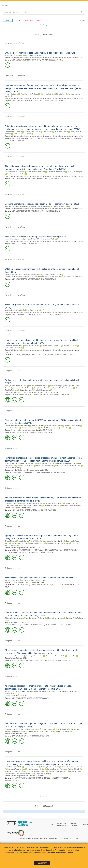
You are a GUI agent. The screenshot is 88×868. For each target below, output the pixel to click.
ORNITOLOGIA (17, 244)
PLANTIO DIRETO (20, 552)
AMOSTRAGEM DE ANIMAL (51, 211)
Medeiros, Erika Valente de (66, 463)
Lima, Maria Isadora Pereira (30, 729)
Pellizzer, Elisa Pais (48, 463)
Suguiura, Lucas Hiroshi (30, 428)
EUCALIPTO (16, 778)
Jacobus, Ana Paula (70, 346)
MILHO (19, 432)
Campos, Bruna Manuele (13, 132)
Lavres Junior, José (43, 773)
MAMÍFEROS (32, 179)
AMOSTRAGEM (46, 585)
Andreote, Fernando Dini (13, 771)
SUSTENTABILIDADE (65, 660)
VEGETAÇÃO (58, 179)
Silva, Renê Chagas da (52, 505)
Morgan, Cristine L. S (37, 543)
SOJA (70, 395)
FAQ (52, 825)
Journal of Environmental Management (24, 470)
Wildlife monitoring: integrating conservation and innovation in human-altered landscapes (41, 58)
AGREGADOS (16, 550)
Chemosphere (15, 508)
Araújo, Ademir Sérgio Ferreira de (16, 463)
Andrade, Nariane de (31, 767)
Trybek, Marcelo (10, 541)
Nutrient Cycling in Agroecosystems (23, 430)
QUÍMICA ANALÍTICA (50, 660)
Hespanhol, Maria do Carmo (43, 691)
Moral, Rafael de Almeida (34, 55)
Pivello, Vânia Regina (75, 172)
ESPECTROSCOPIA (43, 698)
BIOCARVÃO (24, 660)
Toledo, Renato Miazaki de (36, 172)
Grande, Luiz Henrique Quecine (53, 541)
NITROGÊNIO (48, 778)
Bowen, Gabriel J (26, 390)
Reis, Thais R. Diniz (47, 94)
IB (10, 352)
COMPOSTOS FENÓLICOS (21, 585)
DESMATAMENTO (61, 395)
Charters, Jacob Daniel (32, 132)
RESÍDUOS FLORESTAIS (61, 778)
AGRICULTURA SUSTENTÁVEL (32, 550)
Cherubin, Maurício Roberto (58, 771)
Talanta (13, 658)
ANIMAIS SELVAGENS (19, 60)
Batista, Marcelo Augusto (49, 428)
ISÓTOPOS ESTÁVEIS (35, 395)
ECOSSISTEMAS (51, 279)
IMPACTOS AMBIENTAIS (36, 279)
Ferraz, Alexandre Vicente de (57, 769)
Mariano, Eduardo (38, 426)
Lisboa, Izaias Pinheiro (54, 426)
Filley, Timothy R (76, 771)
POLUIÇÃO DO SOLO (40, 510)
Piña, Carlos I (61, 94)
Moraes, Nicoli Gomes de (54, 503)
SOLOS (14, 432)
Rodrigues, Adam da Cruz (16, 769)
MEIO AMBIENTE (17, 510)
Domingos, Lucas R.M (12, 729)
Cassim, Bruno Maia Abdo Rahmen (17, 426)
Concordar (42, 863)
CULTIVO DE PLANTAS (19, 395)
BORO (24, 432)
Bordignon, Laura (11, 503)
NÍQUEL (35, 432)
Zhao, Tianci (35, 463)
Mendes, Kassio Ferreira (71, 505)
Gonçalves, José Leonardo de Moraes (20, 773)
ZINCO (29, 432)
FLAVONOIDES (35, 585)
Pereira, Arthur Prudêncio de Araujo (68, 466)
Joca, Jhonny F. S (62, 729)
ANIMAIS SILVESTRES (19, 179)
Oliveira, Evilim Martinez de (14, 656)
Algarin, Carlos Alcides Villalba (29, 541)
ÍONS (47, 736)
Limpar (82, 20)
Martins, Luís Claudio (12, 691)
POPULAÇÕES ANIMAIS (53, 315)
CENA (81, 58)
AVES (24, 244)
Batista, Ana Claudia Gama (22, 388)
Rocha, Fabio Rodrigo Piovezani (33, 580)
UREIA (50, 432)
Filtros (8, 20)
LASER (43, 736)
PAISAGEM (45, 60)
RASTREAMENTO (49, 395)
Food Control (15, 623)
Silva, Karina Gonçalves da (14, 618)
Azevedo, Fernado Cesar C (14, 275)
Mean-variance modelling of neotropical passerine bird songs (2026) (36, 236)
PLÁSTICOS (52, 510)
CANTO (29, 244)
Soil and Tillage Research (19, 548)
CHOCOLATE (16, 625)
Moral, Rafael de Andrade (29, 94)
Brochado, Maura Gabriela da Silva (31, 503)
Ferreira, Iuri (24, 206)
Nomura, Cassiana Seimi (23, 731)
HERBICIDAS (28, 510)
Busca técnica (74, 825)
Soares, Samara (25, 691)
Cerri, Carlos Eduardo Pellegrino (58, 543)
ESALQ (50, 430)
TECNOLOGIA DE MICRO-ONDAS (63, 585)
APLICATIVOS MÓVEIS (50, 550)
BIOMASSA (41, 179)
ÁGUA (7, 587)
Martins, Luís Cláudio (12, 580)
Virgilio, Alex (72, 656)
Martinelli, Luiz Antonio (42, 390)
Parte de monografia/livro (15, 43)
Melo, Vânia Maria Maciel (45, 466)
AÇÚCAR (41, 625)
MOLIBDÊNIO (43, 432)
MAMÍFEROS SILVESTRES (50, 138)
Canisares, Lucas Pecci (20, 543)
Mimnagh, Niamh (11, 206)
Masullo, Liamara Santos (36, 769)
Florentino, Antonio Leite (13, 767)
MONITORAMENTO (34, 60)
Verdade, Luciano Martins (14, 55)
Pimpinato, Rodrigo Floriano (32, 505)
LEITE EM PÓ (26, 625)
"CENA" (19, 21)
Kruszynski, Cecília (11, 94)
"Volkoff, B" (42, 21)
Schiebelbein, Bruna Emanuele (72, 767)
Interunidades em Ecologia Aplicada (46, 392)
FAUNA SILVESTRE (34, 138)
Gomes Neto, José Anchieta (55, 656)
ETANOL (78, 585)
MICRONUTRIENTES (12, 780)
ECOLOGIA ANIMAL (56, 60)
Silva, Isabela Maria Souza (43, 388)
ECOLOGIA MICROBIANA (41, 472)
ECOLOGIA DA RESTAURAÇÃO (22, 472)
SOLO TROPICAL (48, 552)
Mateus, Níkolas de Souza (50, 767)
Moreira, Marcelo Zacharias (35, 618)
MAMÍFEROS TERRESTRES (38, 355)
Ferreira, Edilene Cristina (35, 656)
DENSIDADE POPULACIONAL (45, 101)
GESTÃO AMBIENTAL (58, 472)
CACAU (48, 625)
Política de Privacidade (62, 825)
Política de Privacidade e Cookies (60, 853)
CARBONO (62, 550)
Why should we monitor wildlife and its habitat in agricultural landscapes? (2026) (41, 53)
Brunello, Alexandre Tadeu (64, 388)
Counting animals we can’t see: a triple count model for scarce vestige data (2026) (42, 204)
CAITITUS (31, 101)
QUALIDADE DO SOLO (34, 552)
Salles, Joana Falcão (12, 468)
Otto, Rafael (65, 428)
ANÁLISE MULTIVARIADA (41, 244)
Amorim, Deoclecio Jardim (38, 386)
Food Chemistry (16, 392)
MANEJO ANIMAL (68, 355)
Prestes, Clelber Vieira (72, 426)
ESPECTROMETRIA (36, 660)
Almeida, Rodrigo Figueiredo (60, 386)
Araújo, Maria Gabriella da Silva (16, 386)
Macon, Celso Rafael (12, 428)
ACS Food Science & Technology (22, 582)
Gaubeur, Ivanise (64, 731)
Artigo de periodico (12, 371)
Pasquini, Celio (61, 691)
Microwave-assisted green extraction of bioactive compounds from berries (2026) (42, 578)
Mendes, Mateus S (31, 239)
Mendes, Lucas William (26, 466)
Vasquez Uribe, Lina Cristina (15, 172)
